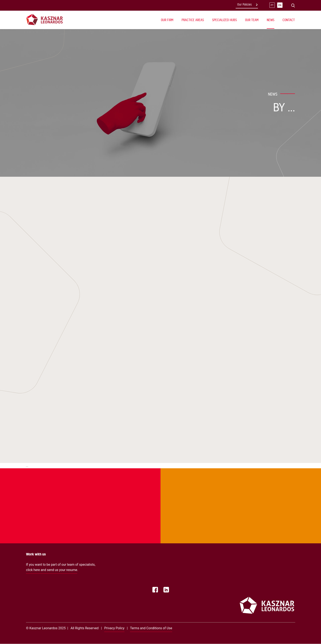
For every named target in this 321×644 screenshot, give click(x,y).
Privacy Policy (114, 628)
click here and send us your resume (52, 570)
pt (272, 5)
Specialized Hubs (224, 20)
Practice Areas (193, 20)
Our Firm (167, 20)
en (280, 5)
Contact (289, 20)
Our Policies (245, 5)
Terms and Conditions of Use (151, 628)
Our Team (252, 20)
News (271, 20)
